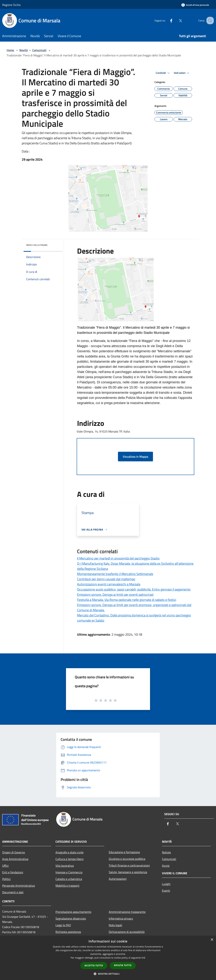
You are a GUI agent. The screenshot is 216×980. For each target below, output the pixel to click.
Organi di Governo (14, 852)
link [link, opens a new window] (143, 958)
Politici (6, 879)
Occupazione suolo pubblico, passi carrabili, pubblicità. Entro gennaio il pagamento (134, 589)
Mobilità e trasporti (67, 886)
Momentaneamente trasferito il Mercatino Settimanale (115, 574)
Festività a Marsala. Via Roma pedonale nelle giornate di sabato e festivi (127, 600)
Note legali (115, 925)
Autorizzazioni (118, 879)
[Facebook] (167, 20)
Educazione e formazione (124, 852)
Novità (23, 50)
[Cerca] (209, 21)
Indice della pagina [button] (37, 245)
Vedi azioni (182, 73)
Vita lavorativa (65, 866)
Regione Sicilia (11, 5)
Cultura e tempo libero (69, 859)
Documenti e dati (13, 892)
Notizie (166, 852)
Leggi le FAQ (63, 925)
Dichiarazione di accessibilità (127, 932)
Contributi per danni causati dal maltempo (106, 579)
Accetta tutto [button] (94, 965)
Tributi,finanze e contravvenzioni (129, 865)
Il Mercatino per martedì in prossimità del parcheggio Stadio (118, 558)
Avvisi (166, 866)
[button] (108, 974)
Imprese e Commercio (69, 872)
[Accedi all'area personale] (195, 5)
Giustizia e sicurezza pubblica (127, 859)
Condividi (163, 73)
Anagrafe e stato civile (69, 852)
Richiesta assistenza (68, 932)
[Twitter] (177, 20)
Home (10, 50)
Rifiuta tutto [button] (123, 965)
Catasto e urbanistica (69, 879)
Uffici (5, 866)
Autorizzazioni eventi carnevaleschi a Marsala (109, 584)
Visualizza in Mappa (135, 457)
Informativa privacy (121, 918)
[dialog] (108, 958)
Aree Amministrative (15, 859)
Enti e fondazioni (13, 872)
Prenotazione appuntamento (73, 912)
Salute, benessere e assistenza (128, 872)
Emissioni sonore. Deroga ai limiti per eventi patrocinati (115, 595)
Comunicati (39, 50)
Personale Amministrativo (19, 886)
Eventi (166, 891)
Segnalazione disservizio (71, 918)
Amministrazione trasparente (127, 912)
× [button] (212, 940)
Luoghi (166, 884)
